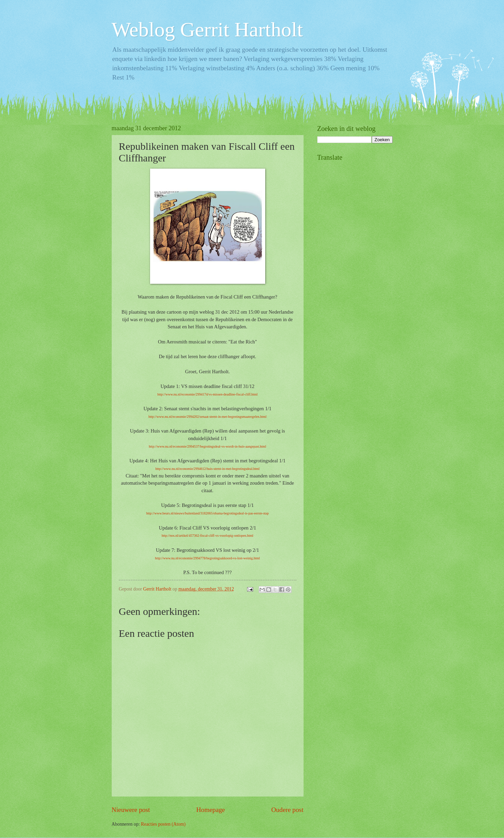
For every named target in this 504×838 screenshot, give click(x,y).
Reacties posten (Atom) (163, 824)
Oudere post (287, 810)
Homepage (211, 810)
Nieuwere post (131, 810)
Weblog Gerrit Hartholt (207, 29)
